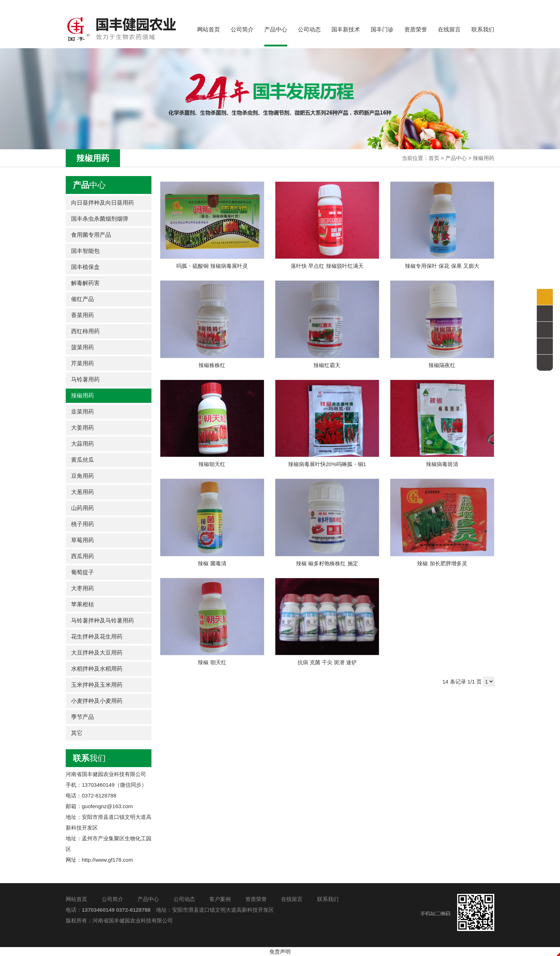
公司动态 (309, 29)
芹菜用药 (82, 363)
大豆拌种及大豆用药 (97, 653)
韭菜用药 (82, 412)
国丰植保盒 (85, 267)
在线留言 (449, 29)
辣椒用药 (484, 158)
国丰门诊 (382, 29)
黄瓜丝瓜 (82, 460)
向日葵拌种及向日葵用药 (102, 203)
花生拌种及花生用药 (97, 637)
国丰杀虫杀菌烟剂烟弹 (100, 219)
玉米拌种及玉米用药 (97, 685)
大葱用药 (82, 492)
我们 (89, 758)
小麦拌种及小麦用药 (97, 701)
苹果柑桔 (82, 604)
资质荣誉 (416, 29)
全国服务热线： (461, 6)
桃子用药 (82, 524)
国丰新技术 (346, 29)
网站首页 (209, 29)
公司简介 (242, 29)
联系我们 (483, 29)
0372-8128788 (133, 910)
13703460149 (98, 910)
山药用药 (82, 508)
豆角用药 (82, 476)
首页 (434, 158)
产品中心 (276, 36)
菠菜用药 (82, 347)
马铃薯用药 (85, 379)
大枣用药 (82, 588)
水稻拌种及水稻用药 (97, 669)
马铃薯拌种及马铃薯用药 (102, 620)
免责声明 (280, 952)
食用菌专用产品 (91, 235)
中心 (89, 185)
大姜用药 (82, 428)
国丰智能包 (85, 251)
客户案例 (220, 899)
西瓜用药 (82, 556)
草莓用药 (82, 540)
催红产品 (82, 299)
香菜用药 (82, 315)
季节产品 (82, 717)
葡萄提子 (82, 572)
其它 (77, 733)
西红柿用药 (85, 331)
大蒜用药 (82, 444)
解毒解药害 (85, 283)
